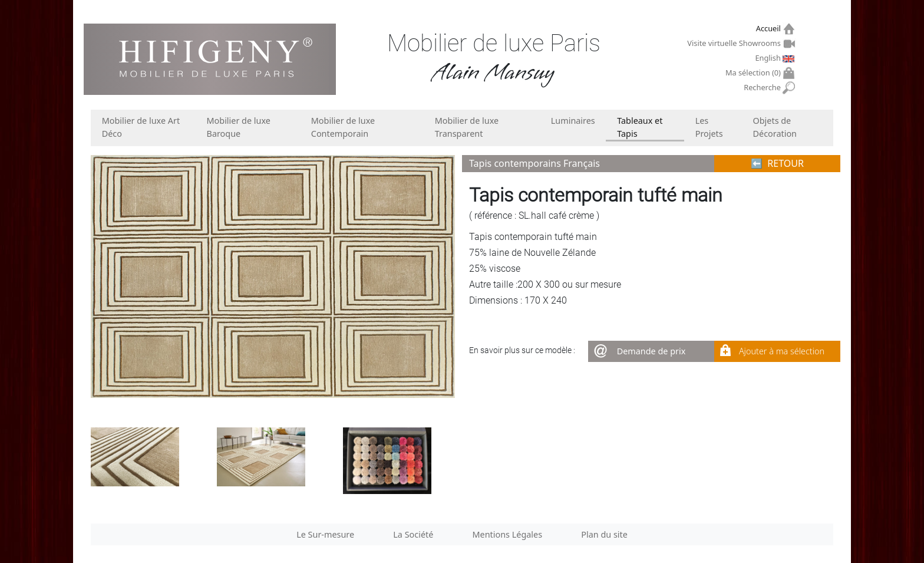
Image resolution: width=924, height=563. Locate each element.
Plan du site (604, 534)
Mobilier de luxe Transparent (467, 127)
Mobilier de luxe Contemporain (343, 127)
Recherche (763, 88)
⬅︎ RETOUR (777, 163)
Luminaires (573, 121)
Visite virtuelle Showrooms (735, 43)
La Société (413, 534)
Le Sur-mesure (325, 534)
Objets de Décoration (775, 127)
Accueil (770, 29)
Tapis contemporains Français (534, 163)
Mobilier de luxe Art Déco (141, 127)
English (769, 58)
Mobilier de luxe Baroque (239, 127)
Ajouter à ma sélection (782, 351)
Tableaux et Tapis (640, 127)
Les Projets (709, 127)
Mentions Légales (508, 534)
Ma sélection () (755, 73)
